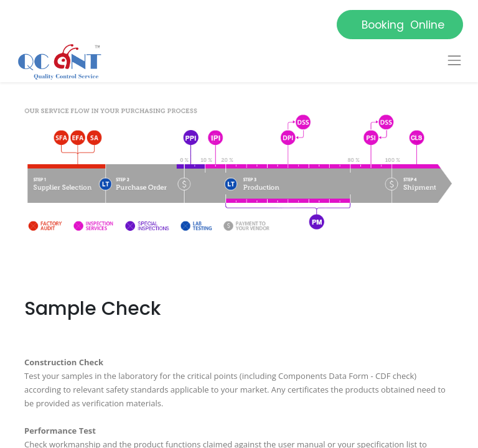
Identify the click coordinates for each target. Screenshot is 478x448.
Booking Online (400, 25)
